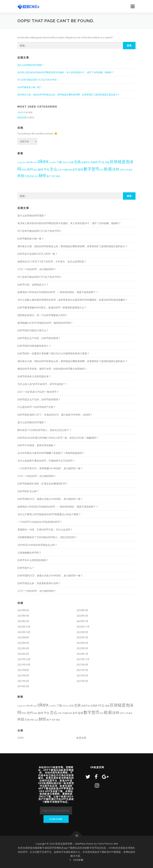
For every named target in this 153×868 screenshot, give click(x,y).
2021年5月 (82, 675)
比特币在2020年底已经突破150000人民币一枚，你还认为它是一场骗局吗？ (58, 438)
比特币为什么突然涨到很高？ (33, 560)
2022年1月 (82, 654)
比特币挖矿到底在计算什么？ (33, 330)
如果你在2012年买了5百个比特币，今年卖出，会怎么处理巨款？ (52, 261)
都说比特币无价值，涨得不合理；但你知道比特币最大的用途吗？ (52, 369)
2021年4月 (23, 681)
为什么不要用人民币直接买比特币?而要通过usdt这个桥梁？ (49, 514)
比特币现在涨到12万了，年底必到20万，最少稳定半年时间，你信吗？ (55, 415)
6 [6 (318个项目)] (18, 162)
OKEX (20, 112)
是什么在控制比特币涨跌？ (31, 65)
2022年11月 (83, 627)
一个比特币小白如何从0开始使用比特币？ (40, 522)
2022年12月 (24, 627)
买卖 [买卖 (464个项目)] (71, 162)
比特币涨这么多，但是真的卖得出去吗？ (39, 583)
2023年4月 (23, 616)
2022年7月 (82, 637)
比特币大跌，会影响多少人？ (33, 285)
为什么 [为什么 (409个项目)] (66, 162)
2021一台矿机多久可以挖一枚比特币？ (38, 392)
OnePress (80, 844)
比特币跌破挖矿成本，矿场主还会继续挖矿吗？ (43, 483)
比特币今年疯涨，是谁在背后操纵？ (37, 445)
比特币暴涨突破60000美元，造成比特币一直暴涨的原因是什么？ (52, 307)
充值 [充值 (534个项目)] (107, 162)
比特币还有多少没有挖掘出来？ (34, 376)
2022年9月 (82, 632)
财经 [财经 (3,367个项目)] (42, 175)
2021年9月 (82, 665)
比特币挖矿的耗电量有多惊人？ (34, 346)
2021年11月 (83, 659)
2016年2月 (23, 686)
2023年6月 (23, 610)
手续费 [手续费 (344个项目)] (65, 170)
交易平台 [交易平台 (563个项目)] (86, 162)
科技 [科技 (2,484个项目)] (21, 176)
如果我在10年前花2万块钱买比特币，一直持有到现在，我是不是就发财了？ (58, 292)
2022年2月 (23, 654)
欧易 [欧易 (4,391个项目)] (108, 169)
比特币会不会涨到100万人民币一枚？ (37, 254)
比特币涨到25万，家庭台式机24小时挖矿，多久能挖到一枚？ (50, 499)
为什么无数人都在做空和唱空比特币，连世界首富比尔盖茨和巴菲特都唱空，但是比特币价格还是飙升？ (73, 300)
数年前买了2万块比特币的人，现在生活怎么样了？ (44, 430)
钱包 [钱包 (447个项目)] (58, 176)
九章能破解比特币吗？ (29, 553)
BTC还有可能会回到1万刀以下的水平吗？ (38, 80)
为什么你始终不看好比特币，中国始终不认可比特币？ (46, 461)
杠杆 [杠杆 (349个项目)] (102, 170)
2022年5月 (82, 643)
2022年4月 (23, 648)
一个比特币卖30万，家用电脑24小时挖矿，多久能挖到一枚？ (50, 468)
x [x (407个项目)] (56, 162)
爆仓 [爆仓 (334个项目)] (131, 170)
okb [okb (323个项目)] (35, 162)
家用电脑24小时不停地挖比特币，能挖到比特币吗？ (45, 323)
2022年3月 (82, 648)
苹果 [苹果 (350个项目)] (32, 176)
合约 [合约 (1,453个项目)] (30, 169)
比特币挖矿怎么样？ (28, 491)
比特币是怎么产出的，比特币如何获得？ (39, 338)
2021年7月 (82, 670)
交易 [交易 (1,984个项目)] (77, 162)
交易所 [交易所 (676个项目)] (94, 162)
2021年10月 (24, 665)
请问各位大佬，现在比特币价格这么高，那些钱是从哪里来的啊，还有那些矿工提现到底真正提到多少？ (69, 95)
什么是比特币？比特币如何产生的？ (37, 407)
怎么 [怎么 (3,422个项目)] (54, 169)
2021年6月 (23, 675)
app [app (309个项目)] (21, 162)
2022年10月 (24, 632)
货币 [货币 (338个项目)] (54, 176)
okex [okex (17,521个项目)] (43, 161)
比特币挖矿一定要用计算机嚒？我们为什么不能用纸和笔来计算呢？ (53, 353)
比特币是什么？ (26, 568)
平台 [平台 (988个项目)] (47, 169)
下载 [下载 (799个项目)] (59, 162)
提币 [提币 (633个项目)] (75, 169)
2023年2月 (23, 621)
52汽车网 (78, 860)
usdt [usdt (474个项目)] (52, 162)
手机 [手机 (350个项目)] (60, 170)
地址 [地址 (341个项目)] (35, 170)
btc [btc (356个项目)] (24, 162)
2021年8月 (23, 670)
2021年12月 (24, 659)
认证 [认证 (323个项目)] (36, 176)
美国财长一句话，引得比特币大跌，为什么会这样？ (45, 529)
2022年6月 (23, 643)
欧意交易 (22, 117)
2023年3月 (82, 616)
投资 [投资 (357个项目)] (70, 170)
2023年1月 (82, 621)
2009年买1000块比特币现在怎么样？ (37, 545)
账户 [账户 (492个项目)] (49, 176)
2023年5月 (82, 610)
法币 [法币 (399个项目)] (122, 170)
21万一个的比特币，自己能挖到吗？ (37, 269)
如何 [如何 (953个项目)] (41, 169)
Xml (116, 844)
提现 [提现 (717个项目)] (80, 169)
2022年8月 (23, 637)
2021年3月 (82, 681)
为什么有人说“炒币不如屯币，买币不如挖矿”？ (42, 384)
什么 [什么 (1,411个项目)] (101, 162)
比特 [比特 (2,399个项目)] (116, 169)
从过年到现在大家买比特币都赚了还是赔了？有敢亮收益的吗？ (51, 453)
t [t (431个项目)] (49, 162)
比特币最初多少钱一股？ (30, 87)
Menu (133, 6)
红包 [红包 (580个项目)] (27, 176)
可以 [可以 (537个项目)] (24, 170)
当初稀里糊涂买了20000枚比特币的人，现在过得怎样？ (47, 537)
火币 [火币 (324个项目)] (126, 170)
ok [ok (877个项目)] (31, 162)
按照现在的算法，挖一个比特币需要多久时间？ (43, 315)
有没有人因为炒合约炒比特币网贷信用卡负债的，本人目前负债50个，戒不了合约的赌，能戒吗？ (66, 72)
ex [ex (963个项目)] (28, 162)
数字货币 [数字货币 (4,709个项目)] (91, 169)
